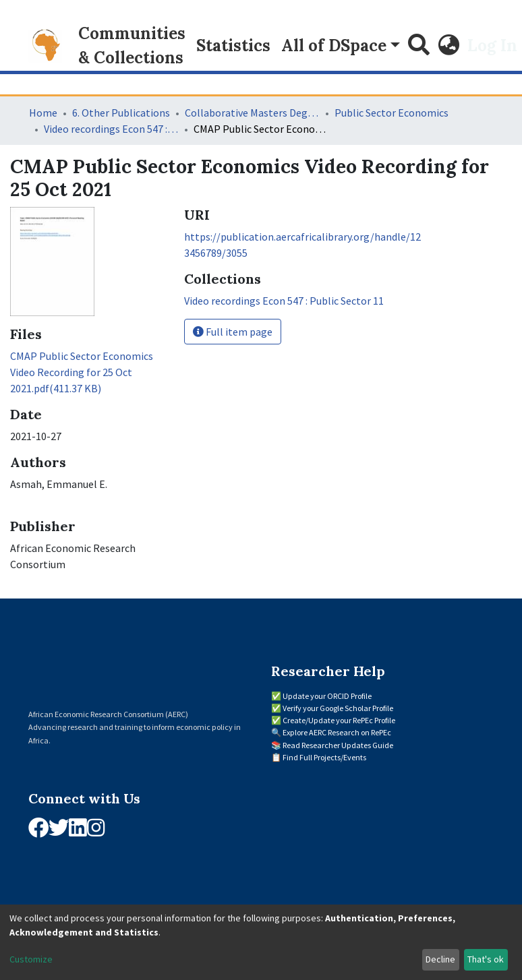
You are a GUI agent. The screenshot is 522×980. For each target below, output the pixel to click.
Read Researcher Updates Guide (338, 745)
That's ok (486, 959)
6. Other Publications (121, 113)
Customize (31, 959)
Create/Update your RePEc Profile (339, 720)
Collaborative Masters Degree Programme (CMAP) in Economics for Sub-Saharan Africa (252, 113)
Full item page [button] (233, 332)
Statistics (233, 45)
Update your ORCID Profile (327, 696)
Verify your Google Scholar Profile (338, 708)
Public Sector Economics (391, 113)
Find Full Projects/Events (324, 757)
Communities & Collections (132, 45)
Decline (440, 959)
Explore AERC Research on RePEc (337, 732)
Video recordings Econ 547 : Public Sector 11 (111, 129)
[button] (448, 46)
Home (43, 113)
